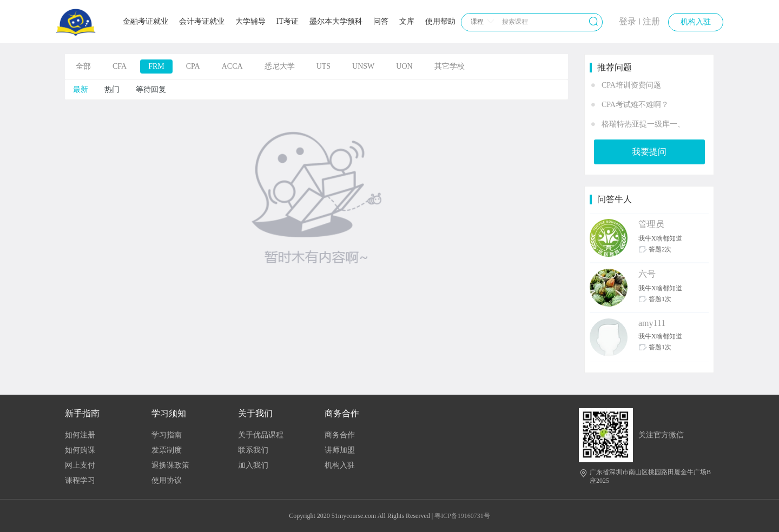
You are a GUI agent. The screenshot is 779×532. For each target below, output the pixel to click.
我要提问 (649, 152)
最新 (81, 89)
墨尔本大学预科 (336, 21)
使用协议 (167, 480)
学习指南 (167, 435)
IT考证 (288, 21)
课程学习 (80, 480)
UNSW (363, 66)
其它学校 (450, 66)
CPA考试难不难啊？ (635, 105)
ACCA (232, 66)
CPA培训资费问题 (631, 85)
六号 (647, 274)
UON (404, 66)
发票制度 (167, 450)
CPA (193, 66)
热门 (112, 89)
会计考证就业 (202, 21)
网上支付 (80, 465)
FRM (156, 66)
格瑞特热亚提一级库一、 (643, 124)
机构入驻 (696, 22)
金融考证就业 (146, 21)
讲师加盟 (340, 450)
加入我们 (253, 465)
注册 (651, 21)
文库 (407, 21)
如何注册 (80, 435)
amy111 (652, 323)
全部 (83, 66)
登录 (628, 21)
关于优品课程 (261, 435)
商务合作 (340, 435)
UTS (324, 66)
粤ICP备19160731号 (462, 516)
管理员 (651, 224)
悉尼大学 (280, 66)
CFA (120, 66)
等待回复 (151, 89)
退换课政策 (170, 465)
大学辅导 (250, 21)
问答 (381, 21)
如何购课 (80, 450)
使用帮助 (440, 21)
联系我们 (253, 450)
